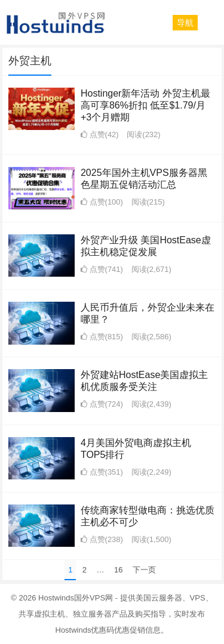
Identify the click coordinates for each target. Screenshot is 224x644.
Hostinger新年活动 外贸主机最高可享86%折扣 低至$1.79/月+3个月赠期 (145, 105)
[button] (185, 23)
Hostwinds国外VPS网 (76, 598)
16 (118, 570)
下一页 (144, 570)
